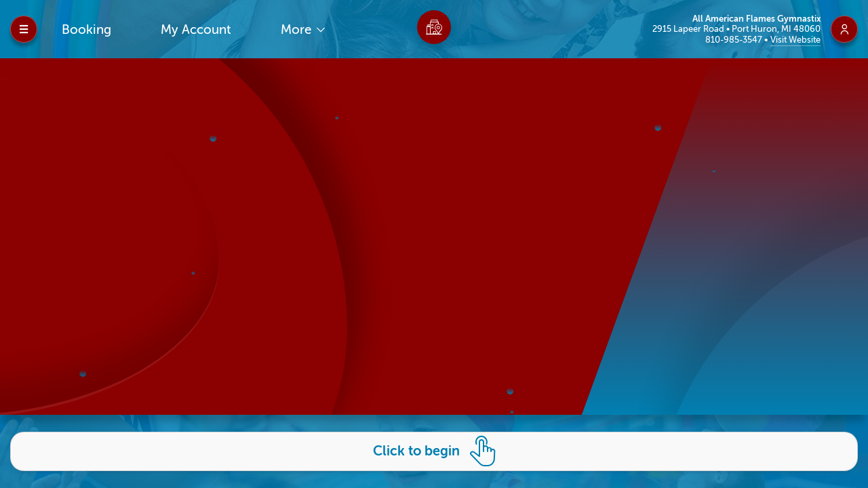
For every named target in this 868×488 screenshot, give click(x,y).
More (298, 29)
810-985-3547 (735, 40)
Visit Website (795, 40)
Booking (86, 29)
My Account (196, 29)
